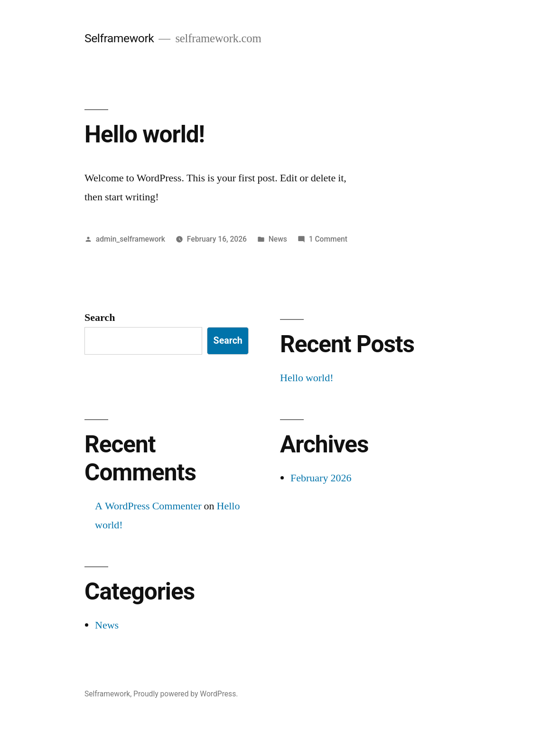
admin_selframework (131, 239)
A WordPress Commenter (148, 506)
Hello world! (145, 134)
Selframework (119, 38)
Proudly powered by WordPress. (186, 694)
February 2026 (321, 478)
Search (100, 318)
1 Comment (328, 239)
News (278, 239)
